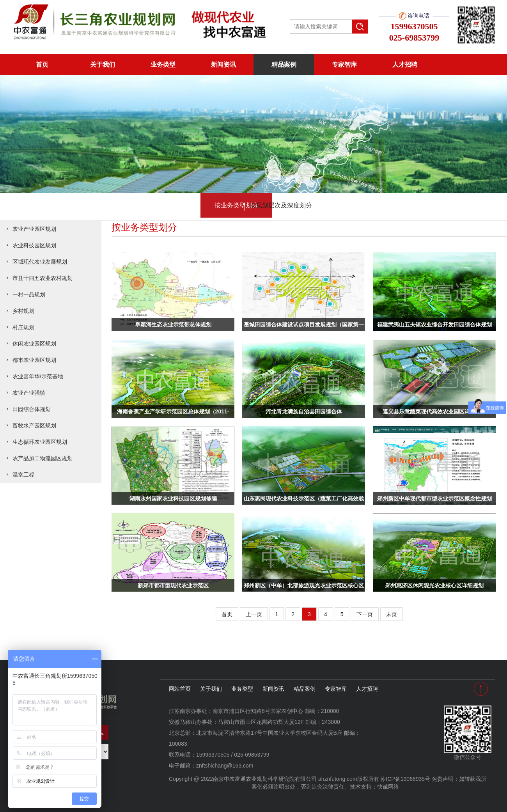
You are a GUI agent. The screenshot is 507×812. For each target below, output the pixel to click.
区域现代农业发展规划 (40, 262)
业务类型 (163, 65)
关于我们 (103, 65)
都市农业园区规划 (34, 360)
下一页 (365, 614)
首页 (42, 65)
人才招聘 (405, 65)
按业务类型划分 (216, 206)
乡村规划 (23, 311)
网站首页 (180, 689)
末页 (392, 614)
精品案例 (284, 65)
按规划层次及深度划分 (291, 206)
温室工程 (23, 475)
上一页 (254, 614)
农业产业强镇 (29, 393)
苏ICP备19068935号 (405, 779)
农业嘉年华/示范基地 (38, 376)
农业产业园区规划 (34, 229)
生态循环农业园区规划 (40, 442)
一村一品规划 (29, 294)
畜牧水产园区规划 (34, 426)
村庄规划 (23, 327)
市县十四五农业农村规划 (43, 278)
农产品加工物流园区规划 (43, 458)
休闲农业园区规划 (34, 344)
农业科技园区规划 (34, 245)
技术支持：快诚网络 (374, 787)
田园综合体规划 (32, 409)
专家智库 (344, 65)
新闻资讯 (223, 65)
